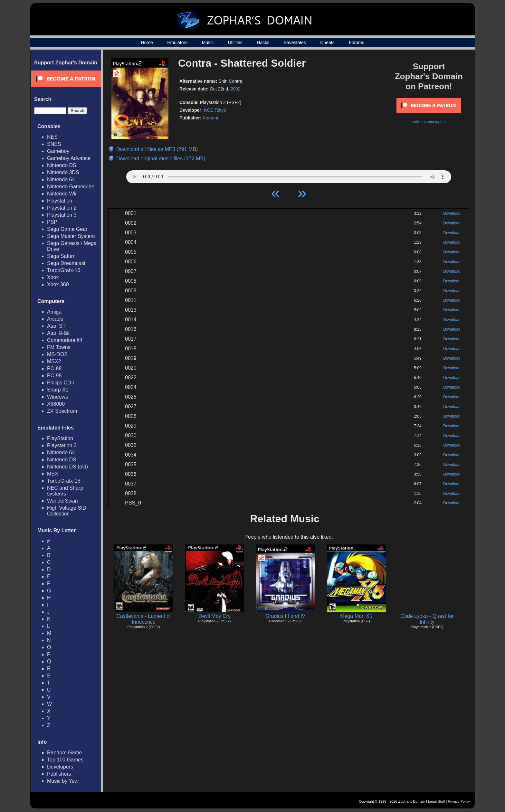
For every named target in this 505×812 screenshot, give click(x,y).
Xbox (53, 277)
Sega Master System (71, 236)
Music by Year (63, 781)
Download (452, 213)
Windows (57, 397)
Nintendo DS (62, 165)
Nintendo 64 (61, 179)
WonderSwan (62, 501)
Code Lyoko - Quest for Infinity (427, 619)
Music (208, 42)
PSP (52, 222)
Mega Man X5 (356, 616)
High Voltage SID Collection (67, 511)
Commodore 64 (65, 340)
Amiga (54, 312)
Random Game (65, 753)
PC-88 (54, 368)
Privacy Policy (459, 801)
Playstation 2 (62, 208)
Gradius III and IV (286, 616)
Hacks (263, 42)
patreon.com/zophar (429, 122)
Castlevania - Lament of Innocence (144, 619)
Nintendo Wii (62, 194)
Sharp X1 (58, 390)
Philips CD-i (61, 383)
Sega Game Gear (67, 229)
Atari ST (56, 326)
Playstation (60, 201)
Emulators (177, 42)
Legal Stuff (436, 801)
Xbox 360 (58, 284)
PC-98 (54, 376)
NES (52, 137)
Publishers (59, 774)
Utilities (235, 42)
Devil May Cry (214, 616)
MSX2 (54, 361)
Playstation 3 (62, 215)
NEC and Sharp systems (65, 491)
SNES (54, 144)
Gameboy (58, 151)
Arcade (55, 319)
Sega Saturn (61, 256)
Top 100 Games (65, 760)
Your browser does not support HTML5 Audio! (289, 175)
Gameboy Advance (69, 158)
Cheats (327, 42)
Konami (210, 118)
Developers (60, 767)
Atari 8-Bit (58, 333)
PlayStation (60, 438)
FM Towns (59, 347)
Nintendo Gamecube (71, 187)
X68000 (56, 404)
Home (147, 42)
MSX (53, 474)
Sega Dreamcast (66, 263)
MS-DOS (57, 354)
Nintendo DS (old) (67, 467)
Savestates (295, 42)
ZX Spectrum (62, 411)
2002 (236, 89)
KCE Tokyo (215, 110)
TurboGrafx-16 (64, 270)
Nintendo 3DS (63, 172)
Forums (356, 42)
